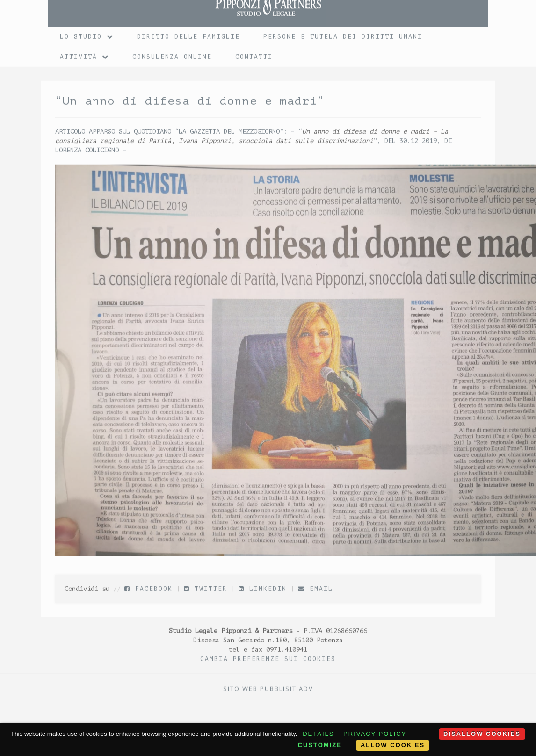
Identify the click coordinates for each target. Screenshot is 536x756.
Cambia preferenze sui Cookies (268, 656)
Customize (320, 745)
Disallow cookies (482, 734)
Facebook (148, 586)
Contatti (254, 53)
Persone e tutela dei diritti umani (343, 33)
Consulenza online (172, 53)
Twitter (206, 586)
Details (318, 734)
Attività (84, 53)
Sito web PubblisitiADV (268, 685)
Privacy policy (375, 734)
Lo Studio (87, 33)
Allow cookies (393, 745)
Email (315, 586)
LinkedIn (263, 586)
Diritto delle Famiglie (188, 33)
